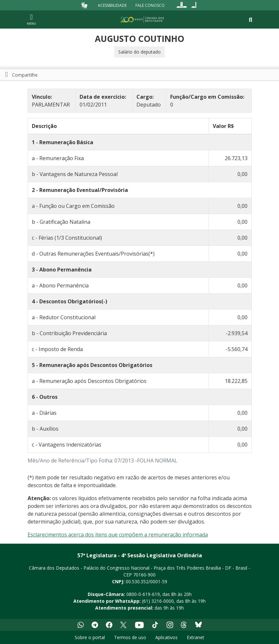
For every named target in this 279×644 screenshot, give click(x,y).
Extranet (196, 637)
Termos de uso (130, 637)
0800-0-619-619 (143, 594)
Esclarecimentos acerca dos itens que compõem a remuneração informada (118, 535)
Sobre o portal (90, 637)
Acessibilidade (112, 5)
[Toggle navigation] (251, 20)
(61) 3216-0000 (158, 601)
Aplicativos (166, 637)
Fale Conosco (150, 5)
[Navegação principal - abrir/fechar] (32, 19)
